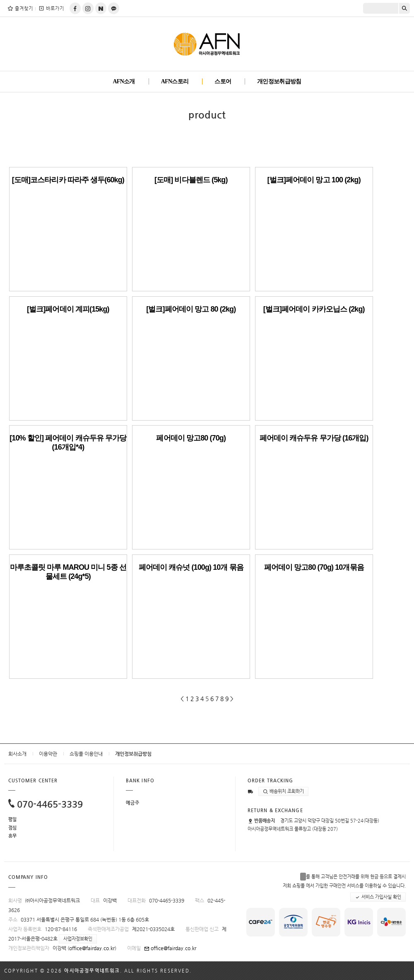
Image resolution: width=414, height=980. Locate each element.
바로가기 (51, 8)
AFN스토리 (175, 81)
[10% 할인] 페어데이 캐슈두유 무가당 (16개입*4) (68, 443)
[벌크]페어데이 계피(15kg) (68, 309)
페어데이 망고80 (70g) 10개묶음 (314, 567)
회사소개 (17, 754)
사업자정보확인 (78, 939)
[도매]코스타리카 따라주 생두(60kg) (68, 180)
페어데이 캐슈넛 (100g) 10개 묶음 (191, 567)
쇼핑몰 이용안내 (86, 754)
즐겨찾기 (20, 8)
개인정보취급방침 (279, 81)
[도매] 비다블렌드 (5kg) (191, 180)
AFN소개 (124, 81)
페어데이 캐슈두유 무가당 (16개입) (314, 438)
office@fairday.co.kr (92, 948)
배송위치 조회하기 (283, 791)
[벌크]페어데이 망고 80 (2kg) (191, 309)
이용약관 (48, 754)
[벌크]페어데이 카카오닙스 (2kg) (314, 309)
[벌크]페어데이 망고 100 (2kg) (314, 180)
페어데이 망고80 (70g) (191, 438)
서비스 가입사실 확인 (378, 897)
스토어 (223, 81)
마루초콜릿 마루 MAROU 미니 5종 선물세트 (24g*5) (68, 572)
